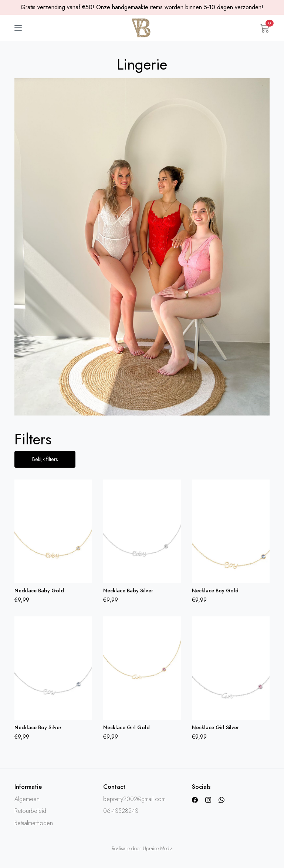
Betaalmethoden (34, 823)
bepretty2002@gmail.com (134, 800)
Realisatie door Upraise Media (142, 849)
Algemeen (27, 800)
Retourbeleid (30, 812)
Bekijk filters (45, 459)
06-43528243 (121, 812)
